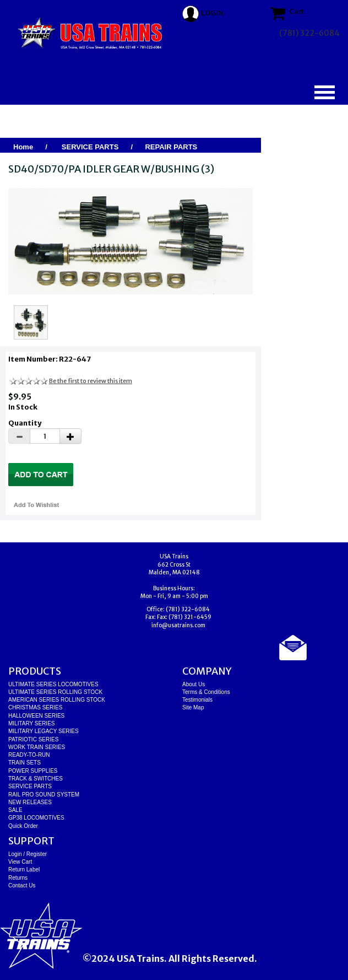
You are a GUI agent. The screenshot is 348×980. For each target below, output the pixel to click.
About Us (194, 684)
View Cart (20, 862)
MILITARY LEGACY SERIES (44, 731)
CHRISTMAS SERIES (35, 707)
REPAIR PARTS (171, 147)
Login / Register (28, 854)
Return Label (24, 869)
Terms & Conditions (206, 692)
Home (23, 147)
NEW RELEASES (30, 802)
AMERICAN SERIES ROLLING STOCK (57, 700)
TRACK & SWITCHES (36, 779)
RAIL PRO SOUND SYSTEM (44, 795)
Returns (18, 878)
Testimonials (197, 700)
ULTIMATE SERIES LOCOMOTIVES (53, 684)
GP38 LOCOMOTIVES (36, 818)
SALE (15, 810)
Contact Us (22, 885)
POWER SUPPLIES (33, 771)
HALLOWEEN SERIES (36, 716)
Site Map (193, 707)
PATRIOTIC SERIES (33, 739)
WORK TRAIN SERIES (37, 747)
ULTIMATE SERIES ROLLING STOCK (55, 692)
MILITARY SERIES (31, 723)
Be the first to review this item (91, 381)
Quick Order (23, 826)
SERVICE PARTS (90, 147)
